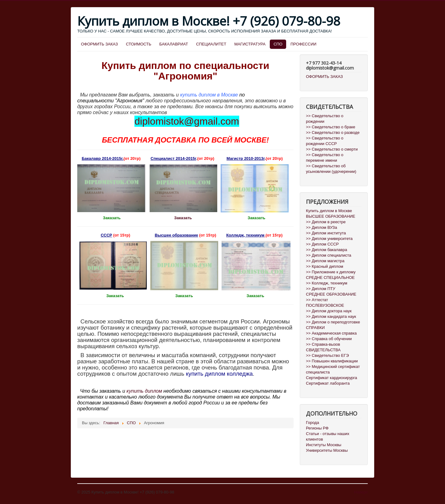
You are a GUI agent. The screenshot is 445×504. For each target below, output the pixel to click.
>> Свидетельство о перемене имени (325, 158)
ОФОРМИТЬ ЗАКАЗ (99, 44)
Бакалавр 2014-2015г (102, 158)
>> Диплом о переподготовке (333, 322)
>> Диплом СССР (322, 244)
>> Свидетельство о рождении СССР (325, 141)
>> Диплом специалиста (329, 255)
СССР (106, 235)
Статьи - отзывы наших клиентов (328, 436)
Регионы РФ (317, 428)
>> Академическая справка (331, 333)
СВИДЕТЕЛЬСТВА (323, 350)
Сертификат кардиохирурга (331, 378)
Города (312, 423)
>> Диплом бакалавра (326, 250)
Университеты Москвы (327, 450)
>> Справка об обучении (329, 339)
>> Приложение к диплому (331, 272)
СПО (278, 44)
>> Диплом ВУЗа (322, 227)
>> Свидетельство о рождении (325, 119)
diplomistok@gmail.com (187, 121)
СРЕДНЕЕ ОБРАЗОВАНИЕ (331, 294)
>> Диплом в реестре (326, 222)
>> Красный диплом (325, 266)
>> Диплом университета (329, 239)
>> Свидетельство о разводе (333, 132)
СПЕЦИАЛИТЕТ (211, 44)
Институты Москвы (324, 445)
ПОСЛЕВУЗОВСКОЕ (325, 305)
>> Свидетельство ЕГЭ (327, 355)
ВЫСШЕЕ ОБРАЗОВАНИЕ (331, 216)
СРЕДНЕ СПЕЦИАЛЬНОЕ (330, 278)
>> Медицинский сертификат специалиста (333, 369)
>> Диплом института (326, 233)
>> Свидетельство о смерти (332, 149)
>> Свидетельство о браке (331, 127)
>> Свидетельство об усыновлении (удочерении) (331, 169)
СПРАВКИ (315, 328)
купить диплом (144, 391)
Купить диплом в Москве (329, 211)
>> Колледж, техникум (327, 283)
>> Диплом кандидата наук (331, 316)
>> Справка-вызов (323, 344)
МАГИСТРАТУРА (250, 44)
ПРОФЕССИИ (303, 44)
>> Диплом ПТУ (321, 289)
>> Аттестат (317, 300)
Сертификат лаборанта (328, 383)
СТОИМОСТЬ (138, 44)
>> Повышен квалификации (332, 361)
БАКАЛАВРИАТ (174, 44)
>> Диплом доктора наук (329, 311)
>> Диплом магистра (325, 261)
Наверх (361, 492)
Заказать (184, 218)
